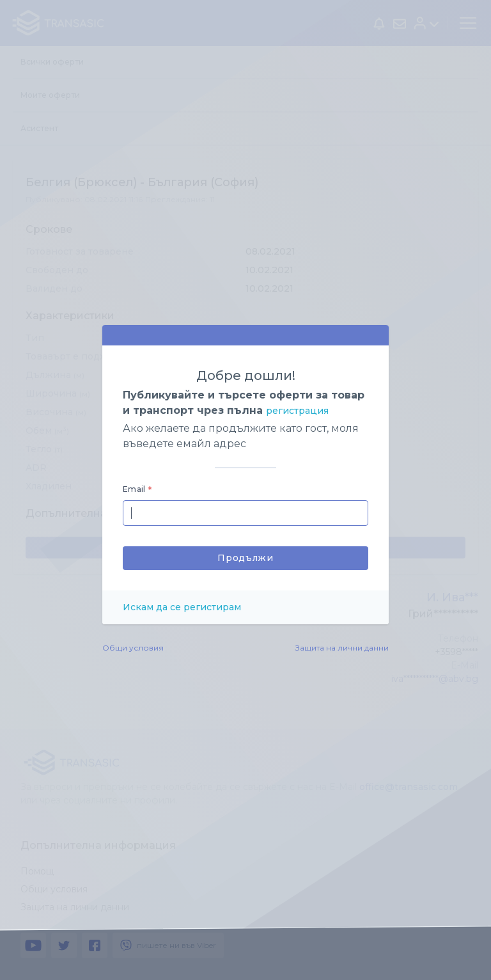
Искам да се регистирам (182, 607)
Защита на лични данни (342, 648)
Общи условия (133, 648)
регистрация (297, 411)
